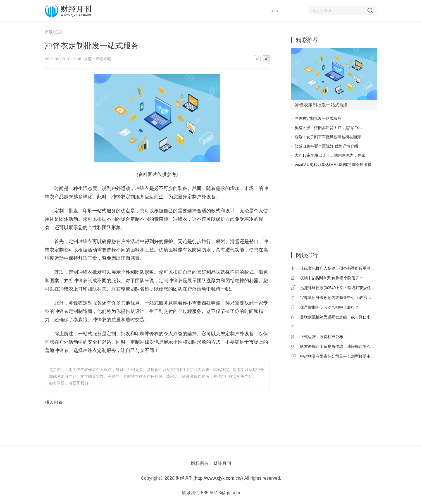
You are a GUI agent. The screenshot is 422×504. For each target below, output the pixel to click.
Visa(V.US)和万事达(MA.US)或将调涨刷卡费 (333, 165)
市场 (49, 32)
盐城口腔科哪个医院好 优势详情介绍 (326, 146)
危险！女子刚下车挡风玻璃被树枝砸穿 (328, 137)
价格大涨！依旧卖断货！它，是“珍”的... (329, 128)
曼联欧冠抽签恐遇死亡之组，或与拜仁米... (337, 317)
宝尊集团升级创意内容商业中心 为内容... (336, 298)
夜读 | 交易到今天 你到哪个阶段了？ (332, 278)
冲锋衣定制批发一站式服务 (318, 118)
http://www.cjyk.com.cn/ (218, 478)
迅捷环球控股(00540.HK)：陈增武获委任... (337, 288)
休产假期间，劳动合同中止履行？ (330, 307)
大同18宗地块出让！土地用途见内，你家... (332, 155)
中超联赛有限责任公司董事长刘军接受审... (337, 356)
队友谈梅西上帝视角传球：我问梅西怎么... (337, 346)
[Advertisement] (326, 207)
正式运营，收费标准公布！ (324, 337)
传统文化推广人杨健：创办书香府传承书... (337, 268)
